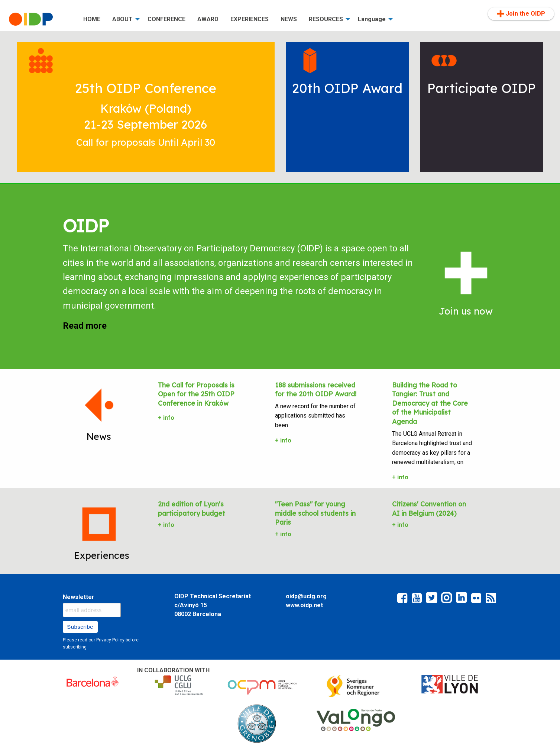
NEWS (289, 19)
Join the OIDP (521, 14)
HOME (92, 19)
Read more (85, 326)
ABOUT (122, 19)
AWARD (208, 19)
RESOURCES (326, 19)
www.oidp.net (304, 605)
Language (372, 19)
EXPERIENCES (250, 19)
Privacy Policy (110, 640)
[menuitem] (40, 19)
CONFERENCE (166, 19)
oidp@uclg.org (306, 596)
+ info (166, 418)
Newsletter (79, 597)
